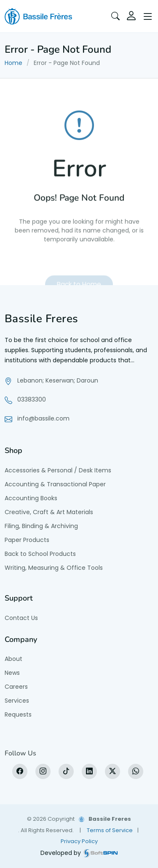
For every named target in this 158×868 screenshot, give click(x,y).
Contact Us (21, 618)
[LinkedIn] (89, 771)
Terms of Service (110, 830)
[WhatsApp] (136, 771)
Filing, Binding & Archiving (41, 526)
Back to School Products (40, 554)
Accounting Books (31, 498)
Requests (18, 714)
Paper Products (27, 540)
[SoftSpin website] (101, 853)
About (13, 659)
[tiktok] (66, 771)
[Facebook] (20, 771)
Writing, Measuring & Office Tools (54, 568)
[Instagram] (43, 771)
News (12, 673)
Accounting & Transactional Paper (55, 484)
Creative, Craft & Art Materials (49, 512)
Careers (16, 687)
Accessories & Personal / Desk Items (58, 470)
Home (13, 63)
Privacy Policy (79, 841)
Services (17, 701)
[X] (112, 771)
